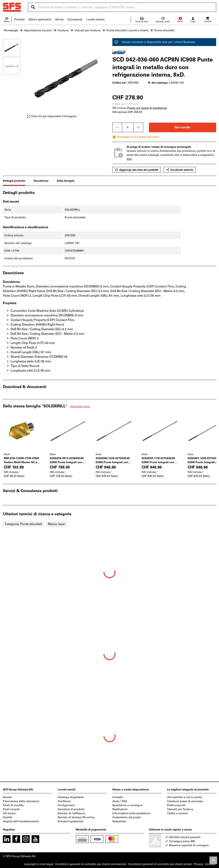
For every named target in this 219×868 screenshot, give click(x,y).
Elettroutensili (176, 805)
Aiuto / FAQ (120, 801)
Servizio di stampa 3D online (76, 817)
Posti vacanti (11, 809)
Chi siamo (9, 813)
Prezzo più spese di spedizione (147, 108)
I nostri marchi (95, 19)
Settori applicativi (40, 19)
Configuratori (66, 805)
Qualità (8, 817)
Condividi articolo (180, 170)
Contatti (118, 797)
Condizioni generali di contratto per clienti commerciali (91, 864)
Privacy (198, 864)
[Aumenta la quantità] (138, 127)
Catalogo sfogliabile (71, 797)
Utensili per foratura (87, 30)
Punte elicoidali (164, 30)
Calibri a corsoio (178, 813)
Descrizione (41, 181)
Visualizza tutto (80, 407)
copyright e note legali (39, 864)
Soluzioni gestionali (70, 821)
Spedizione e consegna (127, 805)
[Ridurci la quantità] (117, 127)
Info (129, 159)
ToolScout (64, 801)
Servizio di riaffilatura (71, 813)
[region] (14, 80)
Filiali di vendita (13, 805)
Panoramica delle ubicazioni (21, 801)
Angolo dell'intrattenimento (21, 821)
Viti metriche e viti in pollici (185, 797)
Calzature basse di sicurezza (185, 801)
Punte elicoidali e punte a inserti (127, 30)
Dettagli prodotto (14, 181)
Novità (7, 797)
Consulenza (75, 19)
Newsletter (119, 821)
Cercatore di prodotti (71, 809)
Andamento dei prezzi (126, 817)
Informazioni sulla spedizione (131, 813)
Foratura (63, 30)
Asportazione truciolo (38, 30)
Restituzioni (120, 809)
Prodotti (19, 19)
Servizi (59, 19)
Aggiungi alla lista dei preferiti (136, 170)
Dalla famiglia (66, 181)
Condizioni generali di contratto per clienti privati (160, 864)
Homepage (11, 30)
